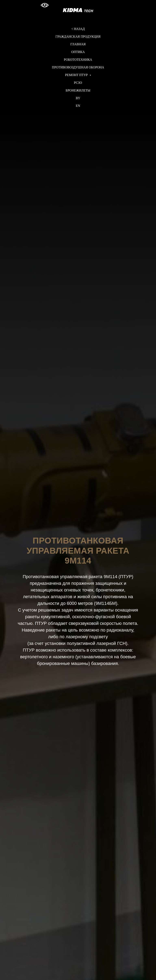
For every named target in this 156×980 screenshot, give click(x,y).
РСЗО (78, 83)
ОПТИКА (78, 52)
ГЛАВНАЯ (78, 44)
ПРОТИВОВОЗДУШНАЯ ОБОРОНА (78, 67)
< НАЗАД (78, 29)
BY (78, 98)
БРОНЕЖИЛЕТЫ (78, 90)
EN (78, 106)
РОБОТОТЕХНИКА (78, 60)
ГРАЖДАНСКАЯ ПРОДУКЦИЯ (78, 37)
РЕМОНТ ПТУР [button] (77, 75)
